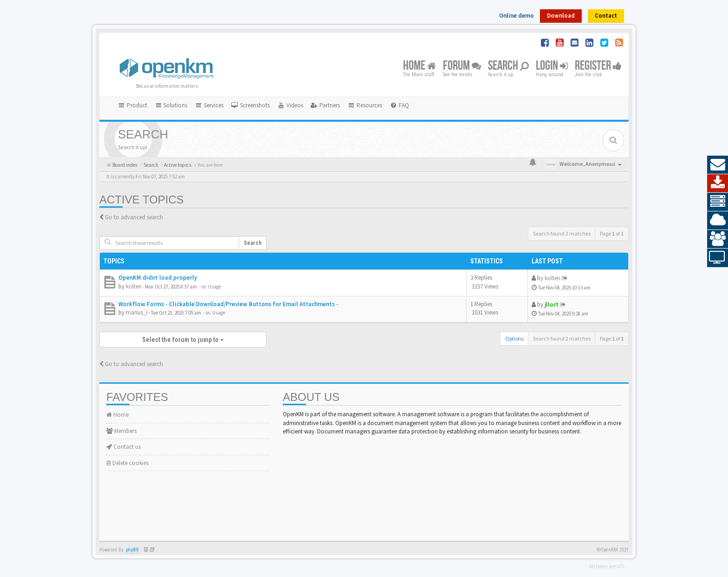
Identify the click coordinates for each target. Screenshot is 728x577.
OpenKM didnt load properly (158, 278)
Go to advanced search (134, 217)
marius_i (137, 312)
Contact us (123, 447)
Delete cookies (127, 463)
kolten (134, 286)
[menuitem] (250, 105)
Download (561, 16)
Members (121, 431)
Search (508, 66)
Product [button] (132, 105)
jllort (552, 305)
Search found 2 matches (562, 233)
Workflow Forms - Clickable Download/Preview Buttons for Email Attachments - (228, 304)
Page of (612, 233)
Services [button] (209, 105)
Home (419, 66)
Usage (214, 287)
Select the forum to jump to (183, 340)
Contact (606, 16)
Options (514, 338)
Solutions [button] (171, 105)
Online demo (517, 16)
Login (552, 66)
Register (598, 66)
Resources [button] (365, 105)
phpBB (132, 550)
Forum (462, 66)
